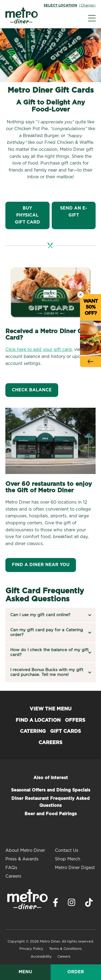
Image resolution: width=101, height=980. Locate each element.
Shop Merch (68, 859)
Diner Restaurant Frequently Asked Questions (50, 802)
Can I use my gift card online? (40, 615)
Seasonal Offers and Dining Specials (51, 790)
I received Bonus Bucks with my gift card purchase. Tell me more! (47, 672)
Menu (25, 972)
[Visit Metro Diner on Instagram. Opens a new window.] (72, 904)
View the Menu (51, 709)
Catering (33, 731)
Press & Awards (22, 859)
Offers (75, 720)
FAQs (11, 868)
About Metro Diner (25, 850)
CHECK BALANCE (32, 390)
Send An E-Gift (74, 212)
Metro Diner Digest (75, 868)
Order (76, 972)
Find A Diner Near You (41, 565)
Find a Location (38, 720)
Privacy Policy (31, 949)
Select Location (60, 6)
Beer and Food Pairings (51, 814)
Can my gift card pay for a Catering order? (47, 632)
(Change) (87, 6)
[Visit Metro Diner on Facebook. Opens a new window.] (55, 904)
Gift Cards (66, 731)
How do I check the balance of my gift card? (49, 652)
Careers (50, 743)
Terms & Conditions (65, 949)
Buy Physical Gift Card (27, 215)
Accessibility (41, 957)
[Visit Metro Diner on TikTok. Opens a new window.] (89, 904)
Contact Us (67, 850)
